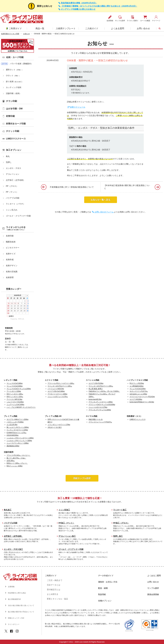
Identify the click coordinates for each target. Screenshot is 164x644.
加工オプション (14, 150)
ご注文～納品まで (55, 580)
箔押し (9, 162)
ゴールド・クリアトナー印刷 (18, 216)
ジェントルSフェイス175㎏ (58, 397)
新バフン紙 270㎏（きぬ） (16, 458)
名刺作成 (10, 260)
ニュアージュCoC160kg (15, 405)
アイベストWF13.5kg (14, 399)
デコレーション (13, 174)
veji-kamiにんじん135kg (138, 394)
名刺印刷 (10, 236)
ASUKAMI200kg (13, 435)
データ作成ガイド (106, 576)
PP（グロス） (12, 186)
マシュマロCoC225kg (138, 389)
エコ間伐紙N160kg (136, 386)
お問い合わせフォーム (104, 212)
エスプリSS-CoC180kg (56, 391)
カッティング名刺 (14, 87)
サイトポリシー (14, 624)
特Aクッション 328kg (14, 466)
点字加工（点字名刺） (15, 180)
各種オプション (105, 601)
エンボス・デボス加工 (13, 549)
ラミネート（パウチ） (15, 204)
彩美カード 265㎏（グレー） (17, 463)
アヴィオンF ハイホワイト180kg (101, 402)
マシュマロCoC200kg (15, 386)
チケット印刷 (13, 131)
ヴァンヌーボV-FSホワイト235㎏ (101, 386)
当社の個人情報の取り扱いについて (21, 605)
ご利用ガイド (14, 28)
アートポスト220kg (14, 391)
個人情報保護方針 (14, 599)
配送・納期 (103, 588)
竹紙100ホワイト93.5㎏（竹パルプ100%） (104, 391)
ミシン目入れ (12, 210)
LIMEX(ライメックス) (137, 419)
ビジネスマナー (13, 248)
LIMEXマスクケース (16, 139)
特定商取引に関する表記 (17, 593)
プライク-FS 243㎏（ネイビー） (19, 455)
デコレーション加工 (67, 536)
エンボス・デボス (14, 168)
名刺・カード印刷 (15, 57)
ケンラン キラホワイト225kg (17, 430)
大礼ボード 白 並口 (55, 427)
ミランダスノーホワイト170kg (59, 425)
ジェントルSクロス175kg (98, 407)
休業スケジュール (78, 107)
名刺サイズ (11, 254)
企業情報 (11, 587)
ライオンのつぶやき (16, 228)
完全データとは (54, 585)
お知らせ (27, 34)
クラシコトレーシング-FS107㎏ (100, 422)
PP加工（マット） (66, 523)
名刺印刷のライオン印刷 (10, 34)
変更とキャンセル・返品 (57, 599)
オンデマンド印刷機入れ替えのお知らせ (78, 9)
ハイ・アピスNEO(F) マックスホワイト (21, 407)
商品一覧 (40, 28)
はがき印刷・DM (14, 109)
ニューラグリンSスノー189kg (18, 443)
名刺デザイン (12, 266)
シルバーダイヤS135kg (15, 402)
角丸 (8, 156)
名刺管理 (10, 277)
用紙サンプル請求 (82, 478)
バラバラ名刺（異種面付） (21, 64)
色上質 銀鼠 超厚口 (96, 389)
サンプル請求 (153, 588)
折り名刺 (14, 82)
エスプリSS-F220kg (96, 383)
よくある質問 (118, 28)
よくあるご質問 (154, 576)
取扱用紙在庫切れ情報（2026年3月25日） (79, 3)
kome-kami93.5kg (95, 399)
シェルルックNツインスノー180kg (19, 441)
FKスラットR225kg (137, 383)
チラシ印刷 (11, 101)
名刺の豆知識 (12, 272)
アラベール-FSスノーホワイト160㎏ (61, 383)
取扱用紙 (102, 594)
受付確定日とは (54, 590)
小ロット (13, 75)
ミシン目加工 (64, 510)
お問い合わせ (143, 28)
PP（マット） (12, 192)
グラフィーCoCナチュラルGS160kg (102, 405)
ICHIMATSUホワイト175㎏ (16, 433)
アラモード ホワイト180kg (57, 394)
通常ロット (15, 70)
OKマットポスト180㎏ (15, 394)
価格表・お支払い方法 (108, 582)
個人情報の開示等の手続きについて (21, 612)
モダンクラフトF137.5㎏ (139, 391)
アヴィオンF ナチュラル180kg (100, 410)
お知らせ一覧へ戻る (101, 200)
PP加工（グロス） (121, 523)
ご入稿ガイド (92, 28)
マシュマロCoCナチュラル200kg (19, 389)
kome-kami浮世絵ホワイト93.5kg (142, 402)
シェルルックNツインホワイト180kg (20, 438)
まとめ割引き (53, 594)
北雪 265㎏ (11, 461)
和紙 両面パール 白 (96, 419)
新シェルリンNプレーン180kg (18, 427)
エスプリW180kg (136, 399)
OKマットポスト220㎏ (15, 397)
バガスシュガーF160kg (15, 422)
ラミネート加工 (120, 510)
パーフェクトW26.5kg (56, 389)
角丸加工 (8, 510)
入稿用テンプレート (66, 28)
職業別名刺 (11, 242)
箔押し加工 (118, 536)
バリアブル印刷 (13, 198)
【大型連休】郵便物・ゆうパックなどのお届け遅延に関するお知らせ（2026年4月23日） (99, 6)
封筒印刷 (10, 116)
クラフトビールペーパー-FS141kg (142, 397)
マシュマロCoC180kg (15, 383)
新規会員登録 (153, 594)
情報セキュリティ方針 (16, 618)
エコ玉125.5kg (12, 425)
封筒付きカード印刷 (16, 124)
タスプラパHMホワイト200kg (17, 419)
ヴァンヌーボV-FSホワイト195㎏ (60, 386)
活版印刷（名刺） (14, 93)
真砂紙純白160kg (13, 446)
